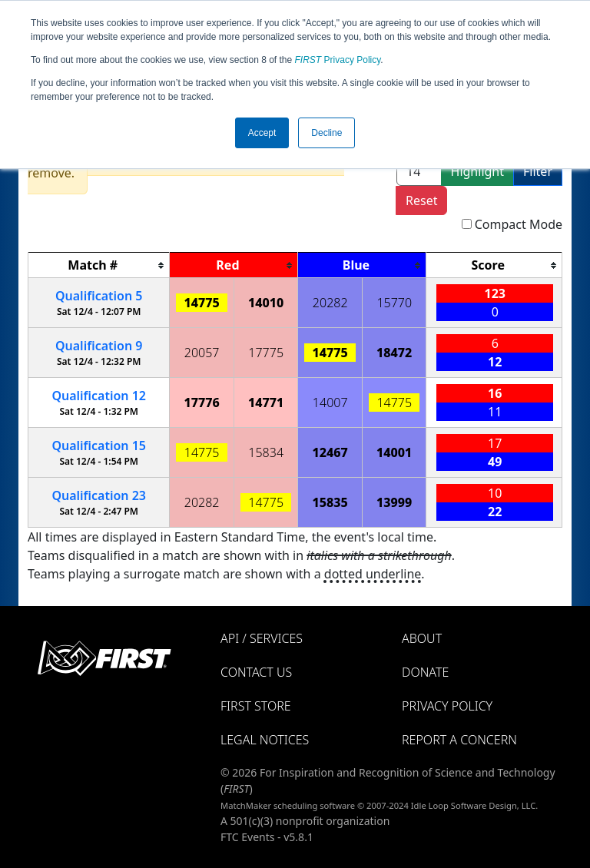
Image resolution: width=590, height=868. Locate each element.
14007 (330, 403)
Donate (425, 672)
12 (99, 396)
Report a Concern (459, 740)
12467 (330, 452)
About (422, 638)
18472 (394, 353)
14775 (202, 303)
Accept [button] (262, 133)
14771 (266, 403)
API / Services (262, 638)
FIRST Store (256, 706)
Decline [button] (326, 133)
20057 (202, 353)
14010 (266, 303)
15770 (394, 303)
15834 (266, 452)
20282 (330, 303)
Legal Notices (265, 740)
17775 (266, 353)
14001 (394, 452)
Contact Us (256, 672)
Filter (538, 171)
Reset (421, 200)
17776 (202, 403)
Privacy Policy (338, 60)
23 (99, 495)
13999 (394, 502)
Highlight (477, 171)
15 (99, 446)
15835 (330, 502)
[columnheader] (99, 265)
